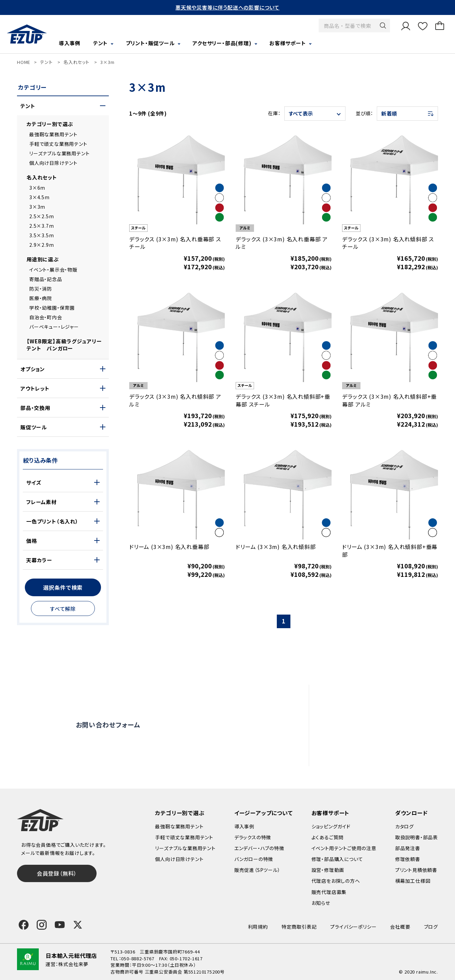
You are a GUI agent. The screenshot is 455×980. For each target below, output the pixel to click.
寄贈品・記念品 (46, 279)
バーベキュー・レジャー (54, 327)
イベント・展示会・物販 (53, 270)
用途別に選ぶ (43, 259)
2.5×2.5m (41, 216)
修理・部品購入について (337, 859)
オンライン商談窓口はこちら (216, 725)
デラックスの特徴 (253, 837)
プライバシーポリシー (353, 927)
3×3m (107, 62)
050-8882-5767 (138, 958)
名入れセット (77, 62)
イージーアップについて (264, 813)
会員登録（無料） (57, 873)
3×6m (37, 188)
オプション (33, 369)
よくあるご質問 (362, 696)
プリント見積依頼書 (416, 870)
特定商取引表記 (299, 927)
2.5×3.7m (41, 226)
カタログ (405, 826)
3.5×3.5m (41, 235)
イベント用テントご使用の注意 (344, 848)
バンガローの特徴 (254, 859)
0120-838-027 (122, 753)
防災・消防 (41, 289)
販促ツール (34, 427)
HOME (24, 62)
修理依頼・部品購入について (379, 725)
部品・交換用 (35, 408)
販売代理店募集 (364, 755)
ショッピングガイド (331, 826)
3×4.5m (39, 197)
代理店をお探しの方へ (372, 740)
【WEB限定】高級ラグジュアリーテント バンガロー (64, 345)
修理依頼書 (408, 859)
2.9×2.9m (41, 245)
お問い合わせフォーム (108, 725)
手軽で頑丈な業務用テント (58, 144)
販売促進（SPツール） (257, 870)
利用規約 (258, 927)
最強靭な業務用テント (53, 134)
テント (100, 43)
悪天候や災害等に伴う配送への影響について (227, 7)
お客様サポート (288, 43)
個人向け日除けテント (53, 163)
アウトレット (35, 388)
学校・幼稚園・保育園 (52, 308)
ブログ (431, 927)
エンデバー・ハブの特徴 (259, 848)
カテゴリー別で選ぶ (50, 124)
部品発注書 (408, 848)
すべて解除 (63, 609)
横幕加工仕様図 (413, 881)
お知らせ (321, 903)
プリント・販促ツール (150, 43)
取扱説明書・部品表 (417, 837)
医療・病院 (41, 298)
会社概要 (400, 927)
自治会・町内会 (46, 317)
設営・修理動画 (363, 710)
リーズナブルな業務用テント (59, 153)
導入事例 (70, 43)
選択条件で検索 (63, 587)
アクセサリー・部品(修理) (222, 43)
